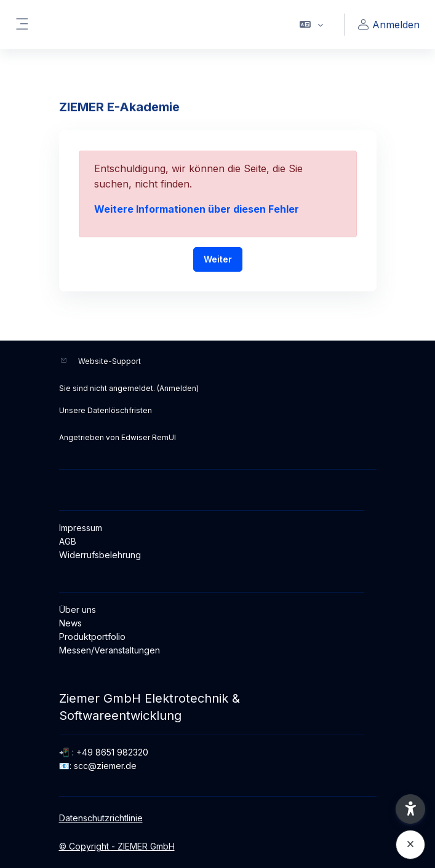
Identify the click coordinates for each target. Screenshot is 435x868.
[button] (312, 25)
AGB (68, 541)
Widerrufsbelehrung (100, 555)
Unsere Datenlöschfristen (106, 410)
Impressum (81, 528)
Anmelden (178, 388)
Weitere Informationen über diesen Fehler (197, 209)
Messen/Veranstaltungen (110, 650)
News (70, 623)
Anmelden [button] (387, 25)
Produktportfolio (92, 637)
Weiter (218, 259)
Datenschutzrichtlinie (101, 818)
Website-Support (110, 361)
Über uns (78, 610)
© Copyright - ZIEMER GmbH (117, 846)
